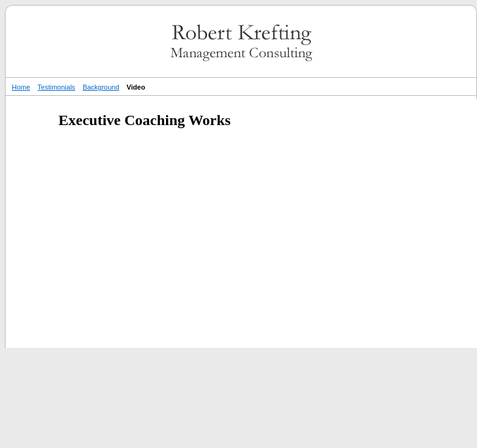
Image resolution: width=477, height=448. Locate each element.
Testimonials (56, 87)
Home (21, 87)
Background (101, 87)
